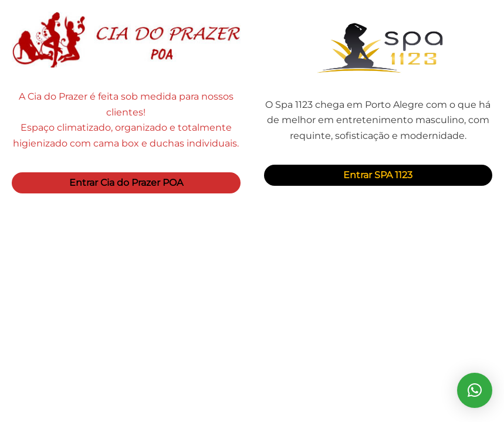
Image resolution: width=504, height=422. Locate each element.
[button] (475, 390)
